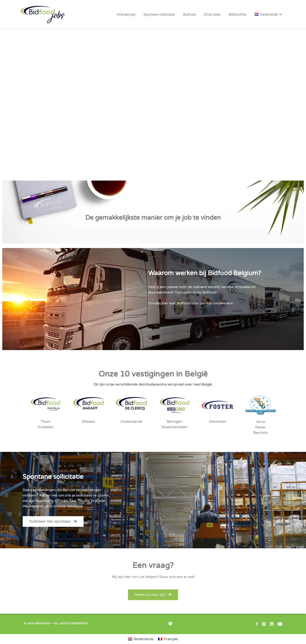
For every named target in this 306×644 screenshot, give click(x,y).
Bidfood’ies (237, 14)
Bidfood (189, 14)
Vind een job (126, 14)
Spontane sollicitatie (159, 14)
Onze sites (212, 14)
